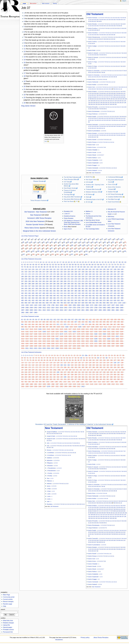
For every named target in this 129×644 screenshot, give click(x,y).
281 (108, 281)
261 (37, 281)
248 (94, 279)
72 (101, 97)
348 (37, 288)
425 (104, 293)
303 (83, 284)
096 (44, 327)
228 (22, 279)
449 (86, 296)
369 (111, 288)
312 (115, 284)
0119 (36, 329)
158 (83, 272)
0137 (109, 329)
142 (96, 104)
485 (111, 298)
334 (90, 286)
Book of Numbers (93, 33)
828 (83, 303)
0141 (23, 332)
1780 (53, 305)
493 (37, 300)
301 (76, 284)
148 (111, 104)
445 (72, 296)
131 (108, 103)
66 (91, 97)
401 (122, 291)
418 (79, 293)
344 (22, 288)
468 (51, 298)
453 (101, 296)
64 (125, 95)
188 (86, 274)
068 (47, 324)
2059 (74, 305)
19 (124, 18)
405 (33, 293)
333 (86, 286)
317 (29, 286)
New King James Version (93, 220)
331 (79, 286)
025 (101, 319)
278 (97, 281)
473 (69, 298)
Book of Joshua (93, 42)
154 (69, 272)
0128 (74, 329)
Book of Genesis (93, 18)
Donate (35, 192)
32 (108, 20)
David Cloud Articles (114, 202)
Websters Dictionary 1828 (93, 192)
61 (120, 95)
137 (123, 103)
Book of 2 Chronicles (94, 75)
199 (22, 276)
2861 (113, 310)
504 (76, 300)
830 (90, 303)
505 (79, 300)
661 (44, 303)
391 (86, 291)
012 (55, 319)
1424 (36, 305)
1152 (124, 303)
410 (51, 293)
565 (97, 300)
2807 (23, 310)
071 (58, 324)
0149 (57, 332)
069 (51, 324)
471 (61, 298)
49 (99, 21)
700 (58, 303)
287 (26, 284)
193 (104, 274)
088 (118, 324)
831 (94, 303)
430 (122, 293)
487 (118, 298)
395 (101, 291)
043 (61, 322)
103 (119, 99)
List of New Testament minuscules (31, 259)
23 (92, 20)
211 (65, 276)
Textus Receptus (69, 218)
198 (122, 274)
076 (76, 324)
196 (115, 274)
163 (101, 272)
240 (65, 279)
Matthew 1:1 (89, 211)
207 (51, 276)
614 (111, 300)
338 (104, 286)
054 (101, 322)
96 (104, 99)
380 (47, 291)
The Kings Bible (68, 195)
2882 (27, 312)
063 (29, 324)
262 (40, 281)
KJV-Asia (88, 182)
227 (122, 276)
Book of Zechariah (93, 168)
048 (79, 322)
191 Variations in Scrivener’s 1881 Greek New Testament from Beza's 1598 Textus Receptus (74, 222)
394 (97, 291)
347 (33, 288)
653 (118, 300)
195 (111, 274)
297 (61, 284)
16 (118, 18)
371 (118, 288)
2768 (96, 308)
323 (51, 286)
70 (97, 97)
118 (116, 101)
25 (96, 20)
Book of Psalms (93, 91)
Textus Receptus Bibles (70, 179)
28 (101, 20)
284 (118, 281)
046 (72, 322)
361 (83, 288)
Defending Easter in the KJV (94, 199)
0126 (66, 329)
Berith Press (89, 177)
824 (69, 303)
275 (86, 281)
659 (37, 303)
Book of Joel (92, 145)
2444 (117, 305)
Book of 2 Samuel (93, 57)
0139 (117, 329)
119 (118, 101)
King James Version (28, 106)
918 (111, 303)
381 (51, 291)
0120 (40, 329)
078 (83, 324)
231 (33, 279)
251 (104, 279)
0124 (57, 329)
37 (116, 20)
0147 (49, 332)
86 (125, 97)
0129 (79, 329)
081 (94, 324)
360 (79, 288)
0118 (31, 329)
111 (99, 101)
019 (80, 319)
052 (94, 322)
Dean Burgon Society (70, 188)
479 (90, 298)
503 (72, 300)
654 (122, 300)
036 (37, 322)
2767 (92, 308)
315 (22, 286)
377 (37, 291)
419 (83, 293)
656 (26, 303)
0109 (97, 327)
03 (28, 319)
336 (97, 286)
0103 (71, 327)
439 (51, 296)
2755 (74, 308)
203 (37, 276)
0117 (27, 329)
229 (26, 279)
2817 (66, 310)
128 (101, 103)
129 (104, 103)
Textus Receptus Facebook (39, 200)
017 (73, 319)
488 (122, 298)
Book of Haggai (92, 165)
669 (47, 303)
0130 (83, 329)
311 (111, 284)
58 (114, 95)
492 (33, 300)
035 (33, 322)
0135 (100, 329)
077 (79, 324)
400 (118, 291)
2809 (31, 310)
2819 (74, 310)
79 (113, 97)
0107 (88, 327)
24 (94, 20)
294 (51, 284)
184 (72, 274)
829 (86, 303)
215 (79, 276)
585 (108, 300)
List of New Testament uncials (30, 316)
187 (83, 274)
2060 (79, 305)
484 (108, 298)
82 (118, 97)
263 (44, 281)
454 (104, 296)
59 (116, 95)
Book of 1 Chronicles (94, 71)
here (46, 141)
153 (65, 272)
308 (101, 284)
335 (94, 286)
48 (97, 21)
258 (26, 281)
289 (33, 284)
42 (125, 20)
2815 (57, 310)
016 (69, 319)
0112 (110, 327)
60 (118, 95)
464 (37, 298)
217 (86, 276)
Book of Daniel (92, 139)
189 (90, 274)
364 (94, 288)
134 (116, 103)
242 (72, 279)
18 (122, 18)
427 (111, 293)
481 (97, 298)
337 (101, 286)
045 (69, 322)
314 (122, 284)
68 (94, 97)
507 (86, 300)
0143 (31, 332)
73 (103, 97)
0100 (58, 327)
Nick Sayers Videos (91, 180)
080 (90, 324)
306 (94, 284)
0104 (76, 327)
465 (40, 298)
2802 (104, 308)
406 (37, 293)
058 (115, 322)
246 (86, 279)
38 (118, 20)
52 (104, 95)
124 (92, 103)
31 (106, 20)
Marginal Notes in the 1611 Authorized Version (39, 231)
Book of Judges (93, 46)
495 (44, 300)
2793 (100, 308)
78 (111, 97)
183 (69, 274)
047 (76, 322)
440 (54, 296)
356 (65, 288)
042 (58, 322)
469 (54, 298)
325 (58, 286)
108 (92, 101)
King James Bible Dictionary (72, 199)
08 (42, 319)
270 (69, 281)
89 (92, 99)
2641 (66, 308)
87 (89, 99)
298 (65, 284)
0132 (92, 329)
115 (108, 101)
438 (47, 296)
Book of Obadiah (93, 150)
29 (103, 20)
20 (125, 18)
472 (65, 298)
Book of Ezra (92, 79)
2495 (40, 308)
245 (83, 279)
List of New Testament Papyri (30, 236)
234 (44, 279)
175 (40, 274)
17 (120, 18)
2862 (117, 310)
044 (65, 322)
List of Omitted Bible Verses (94, 222)
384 (61, 291)
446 (76, 296)
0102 (67, 327)
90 (94, 99)
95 (103, 99)
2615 (57, 308)
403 (26, 293)
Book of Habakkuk (93, 160)
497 (51, 300)
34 (111, 20)
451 (94, 296)
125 (94, 103)
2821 (83, 310)
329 (72, 286)
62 (121, 95)
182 (65, 274)
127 (99, 103)
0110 (101, 327)
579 (104, 300)
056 (108, 322)
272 (76, 281)
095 (40, 327)
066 (40, 324)
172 (29, 274)
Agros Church (68, 229)
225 (115, 276)
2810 (36, 310)
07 (39, 319)
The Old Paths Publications (71, 177)
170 (22, 274)
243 (76, 279)
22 (91, 20)
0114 (119, 327)
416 (72, 293)
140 (92, 104)
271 (72, 281)
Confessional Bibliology (115, 177)
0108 (93, 327)
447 (79, 296)
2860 (109, 310)
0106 (84, 327)
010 (48, 319)
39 (120, 20)
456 (111, 296)
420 (86, 293)
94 (101, 99)
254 (115, 279)
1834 (61, 305)
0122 (49, 329)
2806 (122, 308)
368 (108, 288)
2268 (96, 305)
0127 (70, 329)
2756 (79, 308)
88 (91, 99)
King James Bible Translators (72, 197)
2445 (122, 305)
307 (97, 284)
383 (58, 291)
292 (44, 284)
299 (69, 284)
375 (29, 291)
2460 (27, 308)
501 (65, 300)
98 (108, 99)
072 (61, 324)
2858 (100, 310)
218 (90, 276)
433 (29, 296)
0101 (63, 327)
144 (101, 104)
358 (72, 288)
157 (79, 272)
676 (51, 303)
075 (72, 324)
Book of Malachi (93, 170)
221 (101, 276)
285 (122, 281)
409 (47, 293)
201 (29, 276)
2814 (53, 310)
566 (101, 300)
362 (86, 288)
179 (54, 274)
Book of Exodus (93, 24)
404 (29, 293)
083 (101, 324)
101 (114, 99)
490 (26, 300)
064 (33, 324)
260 (33, 281)
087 (115, 324)
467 (47, 298)
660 (40, 303)
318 (33, 286)
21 (89, 20)
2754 (70, 308)
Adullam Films (112, 192)
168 (118, 272)
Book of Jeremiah (93, 125)
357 (69, 288)
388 (76, 291)
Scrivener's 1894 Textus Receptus (39, 218)
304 (86, 284)
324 (54, 286)
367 (104, 288)
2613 (49, 308)
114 (106, 101)
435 (37, 296)
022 (90, 319)
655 (22, 303)
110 (96, 101)
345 (26, 288)
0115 (123, 327)
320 (40, 286)
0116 (23, 329)
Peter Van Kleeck (69, 201)
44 (91, 21)
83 (120, 97)
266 (54, 281)
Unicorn (88, 214)
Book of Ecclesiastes (94, 111)
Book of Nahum (93, 158)
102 (116, 99)
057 (111, 322)
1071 (115, 303)
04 (30, 319)
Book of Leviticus (93, 28)
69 (96, 97)
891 (101, 303)
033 (26, 322)
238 (58, 279)
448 (83, 296)
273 (79, 281)
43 (89, 21)
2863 (122, 310)
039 (47, 322)
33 (109, 20)
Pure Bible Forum (113, 199)
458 (118, 296)
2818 (70, 310)
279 (101, 281)
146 (106, 104)
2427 (109, 305)
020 (83, 319)
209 (58, 276)
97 (106, 99)
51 (103, 95)
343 (122, 286)
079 (86, 324)
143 (99, 104)
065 (37, 324)
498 (54, 300)
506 (83, 300)
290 (37, 284)
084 (104, 324)
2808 (27, 310)
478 (86, 298)
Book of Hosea (92, 142)
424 (101, 293)
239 (61, 279)
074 (69, 324)
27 (99, 20)
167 (115, 272)
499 (58, 300)
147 (108, 104)
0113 (114, 327)
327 (65, 286)
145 (104, 104)
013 (58, 319)
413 (61, 293)
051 (90, 322)
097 (47, 327)
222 (104, 276)
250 (101, 279)
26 (97, 20)
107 (89, 101)
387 (72, 291)
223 (108, 276)
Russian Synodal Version (35, 225)
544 (94, 300)
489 (22, 300)
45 (92, 21)
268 (61, 281)
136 (120, 103)
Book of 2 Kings (93, 66)
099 (54, 327)
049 (83, 322)
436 (40, 296)
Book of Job (92, 87)
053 (97, 322)
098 (51, 327)
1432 (40, 305)
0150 (61, 332)
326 (61, 286)
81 (116, 97)
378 (40, 291)
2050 (66, 305)
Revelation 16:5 (68, 211)
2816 (61, 310)
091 (26, 327)
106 (126, 99)
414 (65, 293)
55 (109, 95)
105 (123, 99)
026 (105, 319)
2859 (104, 310)
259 (29, 281)
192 (101, 274)
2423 (104, 305)
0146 (44, 332)
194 (108, 274)
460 (22, 298)
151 (58, 272)
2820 (79, 310)
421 (90, 293)
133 (113, 103)
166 (111, 272)
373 (22, 291)
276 (90, 281)
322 (47, 286)
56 (111, 95)
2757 (83, 308)
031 (122, 319)
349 (40, 288)
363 (90, 288)
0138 (113, 329)
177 (47, 274)
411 (54, 293)
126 (96, 103)
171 (26, 274)
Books (66, 227)
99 (109, 99)
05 (33, 319)
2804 (113, 308)
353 (54, 288)
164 (104, 272)
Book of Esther (92, 85)
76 (108, 97)
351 (47, 288)
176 (44, 274)
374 (26, 291)
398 (111, 291)
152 (61, 272)
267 (58, 281)
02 (25, 319)
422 (94, 293)
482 (101, 298)
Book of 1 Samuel (93, 53)
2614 (53, 308)
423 (97, 293)
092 (29, 327)
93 (99, 99)
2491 (36, 308)
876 (97, 303)
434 (33, 296)
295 (54, 284)
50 (101, 21)
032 (22, 322)
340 (111, 286)
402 (22, 293)
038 (44, 322)
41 (123, 20)
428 (115, 293)
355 (61, 288)
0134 (96, 329)
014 (62, 319)
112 (101, 101)
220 (97, 276)
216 (83, 276)
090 (22, 327)
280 (104, 281)
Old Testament (95, 14)
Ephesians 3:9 (112, 209)
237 (54, 279)
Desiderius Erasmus (70, 216)
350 (44, 288)
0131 (87, 329)
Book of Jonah (92, 152)
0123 (53, 329)
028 (112, 319)
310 (108, 284)
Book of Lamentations (94, 131)
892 (104, 303)
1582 (44, 305)
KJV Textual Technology (115, 194)
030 (119, 319)
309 (104, 284)
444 (69, 296)
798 (61, 303)
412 (58, 293)
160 (90, 272)
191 (97, 274)
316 (26, 286)
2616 (61, 308)
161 (94, 272)
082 (97, 324)
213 (72, 276)
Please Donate (39, 181)
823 (65, 303)
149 (113, 104)
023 (94, 319)
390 (83, 291)
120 (120, 101)
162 (97, 272)
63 (123, 95)
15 (117, 18)
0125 (61, 329)
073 (65, 324)
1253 (27, 305)
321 (44, 286)
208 (54, 276)
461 (26, 298)
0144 (36, 332)
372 (122, 288)
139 (89, 104)
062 (26, 324)
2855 (87, 310)
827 (79, 303)
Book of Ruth (92, 50)
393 (94, 291)
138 (125, 103)
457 (115, 296)
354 (58, 288)
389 (79, 291)
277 (94, 281)
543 (90, 300)
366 (101, 288)
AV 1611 (88, 202)
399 (115, 291)
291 (40, 284)
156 (76, 272)
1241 (23, 305)
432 (26, 296)
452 (97, 296)
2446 (23, 308)
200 (26, 276)
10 (108, 18)
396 (104, 291)
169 (122, 272)
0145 (40, 332)
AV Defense (89, 194)
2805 (117, 308)
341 (115, 286)
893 (108, 303)
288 (29, 284)
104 (121, 99)
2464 (31, 308)
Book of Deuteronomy (94, 37)
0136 (104, 329)
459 (122, 296)
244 (79, 279)
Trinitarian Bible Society (93, 189)
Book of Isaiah (92, 116)
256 (122, 279)
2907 (31, 312)
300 (72, 284)
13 (113, 18)
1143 (120, 303)
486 (115, 298)
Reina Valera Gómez (32, 228)
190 (94, 274)
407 (40, 293)
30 (104, 20)
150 (116, 104)
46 (94, 21)
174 (37, 274)
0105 (80, 327)
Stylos (88, 197)
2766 (87, 308)
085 (108, 324)
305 (90, 284)
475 (76, 298)
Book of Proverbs (93, 107)
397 (108, 291)
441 (58, 296)
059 (118, 322)
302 (79, 284)
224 (111, 276)
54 (108, 95)
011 (51, 319)
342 (118, 286)
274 (83, 281)
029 (115, 319)
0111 (106, 327)
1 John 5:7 (67, 214)
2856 (92, 310)
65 (89, 97)
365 (97, 288)
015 (66, 319)
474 (72, 298)
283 (115, 281)
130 (106, 103)
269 (65, 281)
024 (98, 319)
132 (111, 103)
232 (37, 279)
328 (69, 286)
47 (96, 21)
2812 (44, 310)
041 (54, 322)
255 (118, 279)
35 (113, 20)
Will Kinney (111, 217)
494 (40, 300)
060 (122, 322)
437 (44, 296)
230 (29, 279)
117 (113, 101)
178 (51, 274)
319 (37, 286)
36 (114, 20)
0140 (122, 329)
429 (118, 293)
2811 (40, 310)
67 (92, 97)
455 (108, 296)
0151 (66, 332)
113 (104, 101)
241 (69, 279)
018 (76, 319)
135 (118, 103)
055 (104, 322)
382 (54, 291)
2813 (49, 310)
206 (47, 276)
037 (40, 322)
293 (47, 284)
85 (123, 97)
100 (111, 99)
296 (58, 284)
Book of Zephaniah (93, 163)
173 (33, 274)
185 (76, 274)
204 (40, 276)
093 (33, 327)
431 (22, 296)
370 (115, 288)
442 (61, 296)
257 (22, 281)
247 (90, 279)
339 (108, 286)
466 (44, 298)
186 (79, 274)
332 (83, 286)
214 (76, 276)
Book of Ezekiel (93, 133)
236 (51, 279)
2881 (23, 312)
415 (69, 293)
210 (61, 276)
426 (108, 293)
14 (115, 18)
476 (79, 298)
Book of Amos (92, 147)
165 (108, 272)
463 (33, 298)
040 (51, 322)
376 (33, 291)
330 (76, 286)
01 (22, 319)
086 (111, 324)
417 (76, 293)
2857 (96, 310)
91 (96, 99)
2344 (100, 305)
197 (118, 274)
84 (121, 97)
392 (90, 291)
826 (76, 303)
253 (111, 279)
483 (104, 298)
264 (47, 281)
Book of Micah (92, 155)
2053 (70, 305)
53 (106, 95)
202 (33, 276)
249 (97, 279)
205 (44, 276)
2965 (36, 312)
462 (29, 298)
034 (29, 322)
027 (108, 319)
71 (99, 97)
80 (114, 97)
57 (113, 95)
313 (118, 284)
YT (77, 201)
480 (94, 298)
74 (104, 97)
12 (112, 18)
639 (115, 300)
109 (94, 101)
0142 (27, 332)
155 (72, 272)
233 (40, 279)
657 (29, 303)
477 (83, 298)
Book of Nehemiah (93, 82)
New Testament (96, 173)
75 (106, 97)
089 (122, 324)
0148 (53, 332)
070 (54, 324)
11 (110, 18)
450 (90, 296)
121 (123, 101)
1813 (57, 305)
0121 (44, 329)
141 (94, 104)
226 (118, 276)
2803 (109, 308)
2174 (92, 305)
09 (45, 319)
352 (51, 288)
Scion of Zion (112, 185)
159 (86, 272)
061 (22, 324)
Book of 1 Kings (93, 62)
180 (58, 274)
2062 (87, 305)
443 (65, 296)
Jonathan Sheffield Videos (115, 197)
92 (97, 99)
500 (61, 300)
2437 (113, 305)
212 (69, 276)
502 (69, 300)
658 (33, 303)
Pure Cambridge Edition (93, 229)
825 (72, 303)
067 (44, 324)
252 (108, 279)
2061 (83, 305)
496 (47, 300)
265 (51, 281)
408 (44, 293)
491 (29, 300)
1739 (49, 305)
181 (61, 274)
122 (125, 101)
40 (121, 20)
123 (89, 103)
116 (111, 101)
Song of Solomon (93, 114)
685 (54, 303)
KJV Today (67, 182)
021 (87, 319)
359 (76, 288)
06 (36, 319)
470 (58, 298)
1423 (31, 305)
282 (111, 281)
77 (109, 97)
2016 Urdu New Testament (35, 221)
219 (94, 276)
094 (37, 327)
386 (69, 291)
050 (86, 322)
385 (65, 291)
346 (29, 288)
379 (44, 291)
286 (22, 284)
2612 (44, 308)
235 (47, 279)
